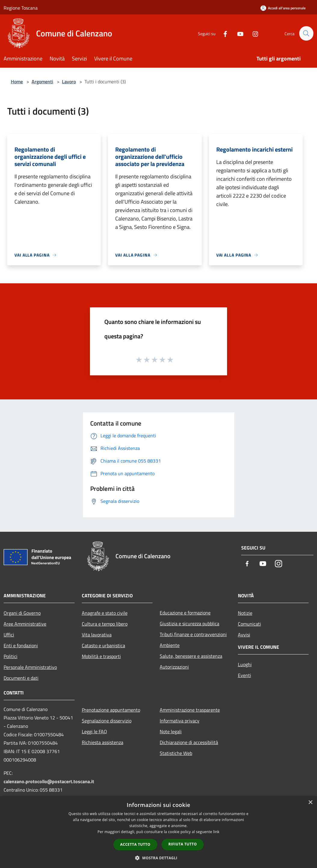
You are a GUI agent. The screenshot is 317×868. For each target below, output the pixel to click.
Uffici (9, 635)
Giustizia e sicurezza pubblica (189, 623)
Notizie (245, 613)
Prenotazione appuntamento (111, 710)
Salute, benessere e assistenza (191, 656)
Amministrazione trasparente (190, 710)
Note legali (171, 731)
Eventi (245, 675)
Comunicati (249, 624)
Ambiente (170, 645)
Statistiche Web (176, 753)
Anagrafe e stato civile (105, 613)
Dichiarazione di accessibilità (189, 742)
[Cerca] (306, 33)
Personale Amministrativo (30, 667)
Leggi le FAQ (94, 731)
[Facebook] (223, 33)
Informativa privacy (180, 721)
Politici (11, 656)
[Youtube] (238, 33)
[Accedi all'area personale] (283, 8)
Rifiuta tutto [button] (183, 844)
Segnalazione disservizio (107, 721)
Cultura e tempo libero (105, 624)
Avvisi (244, 635)
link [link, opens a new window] (216, 832)
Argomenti (42, 82)
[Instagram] (253, 33)
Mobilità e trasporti (101, 656)
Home (17, 82)
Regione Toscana (21, 8)
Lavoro (69, 82)
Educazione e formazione (185, 613)
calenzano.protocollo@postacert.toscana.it (49, 781)
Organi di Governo (22, 613)
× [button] (310, 803)
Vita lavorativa (97, 635)
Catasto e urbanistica (103, 645)
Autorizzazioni (174, 667)
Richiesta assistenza (103, 742)
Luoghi (245, 664)
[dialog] (158, 832)
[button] (158, 858)
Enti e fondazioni (21, 645)
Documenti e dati (21, 678)
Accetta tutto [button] (135, 844)
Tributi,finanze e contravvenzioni (193, 634)
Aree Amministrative (25, 624)
